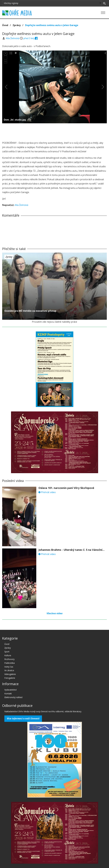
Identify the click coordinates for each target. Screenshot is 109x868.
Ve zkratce (9, 670)
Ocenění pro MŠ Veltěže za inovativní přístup (30, 311)
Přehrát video (47, 492)
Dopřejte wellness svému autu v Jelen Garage (52, 25)
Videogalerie (10, 674)
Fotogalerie (10, 678)
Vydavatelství (10, 690)
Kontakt (8, 694)
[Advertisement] (55, 131)
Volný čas (9, 667)
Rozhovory (9, 659)
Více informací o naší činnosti (23, 718)
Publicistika (10, 663)
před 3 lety (29, 38)
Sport (7, 652)
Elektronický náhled (13, 697)
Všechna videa (55, 613)
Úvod (5, 25)
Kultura (8, 655)
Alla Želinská (13, 38)
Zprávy (17, 25)
